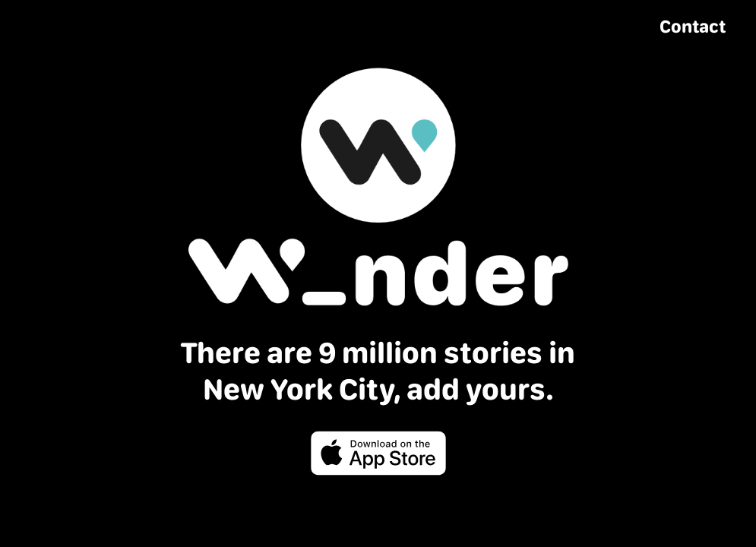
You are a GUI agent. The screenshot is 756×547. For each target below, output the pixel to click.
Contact (693, 26)
